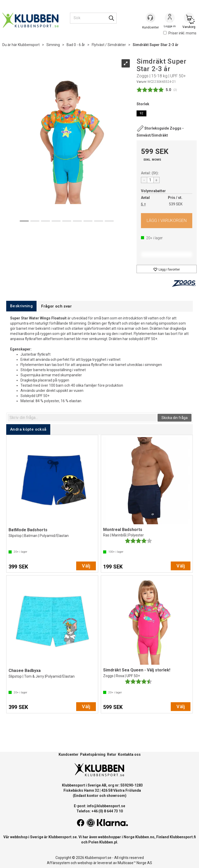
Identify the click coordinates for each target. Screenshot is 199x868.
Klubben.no (145, 837)
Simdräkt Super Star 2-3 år (156, 45)
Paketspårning (93, 754)
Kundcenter (69, 754)
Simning (53, 45)
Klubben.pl (108, 842)
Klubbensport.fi (183, 837)
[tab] (21, 306)
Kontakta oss (129, 754)
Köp (167, 221)
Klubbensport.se (63, 837)
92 (141, 113)
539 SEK (176, 204)
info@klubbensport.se (106, 806)
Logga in (170, 18)
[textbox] (82, 418)
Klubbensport (29, 45)
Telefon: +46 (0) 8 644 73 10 (100, 811)
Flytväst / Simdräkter (109, 45)
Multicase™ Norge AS (135, 863)
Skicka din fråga (175, 418)
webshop (85, 863)
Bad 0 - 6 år (76, 45)
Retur (112, 754)
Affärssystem (58, 863)
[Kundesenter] (151, 18)
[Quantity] (150, 180)
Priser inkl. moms (180, 33)
